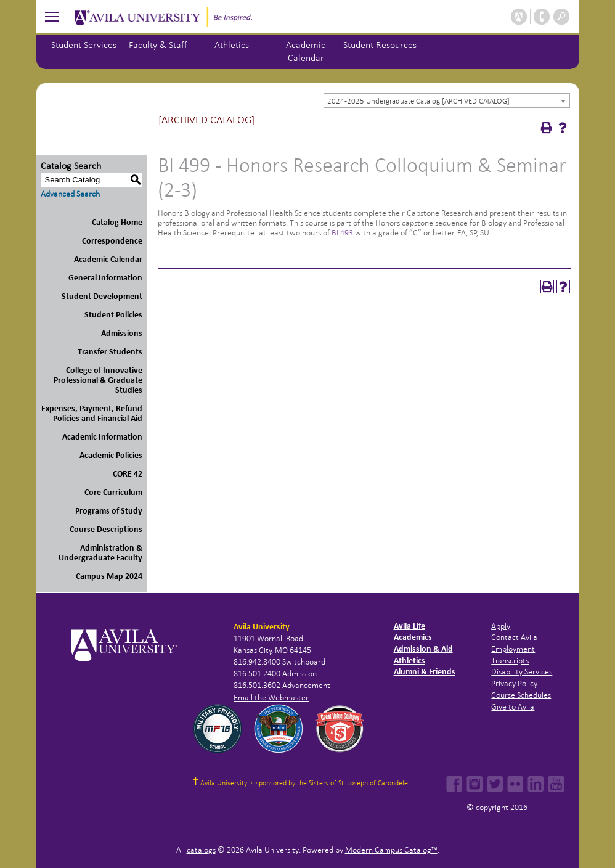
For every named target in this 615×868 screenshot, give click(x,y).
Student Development (102, 296)
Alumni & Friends (425, 672)
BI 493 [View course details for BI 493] (342, 233)
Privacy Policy (514, 683)
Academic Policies (111, 455)
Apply (501, 626)
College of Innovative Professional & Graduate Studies (98, 380)
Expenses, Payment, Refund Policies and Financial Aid (92, 413)
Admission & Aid (423, 649)
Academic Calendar (108, 259)
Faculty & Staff (158, 45)
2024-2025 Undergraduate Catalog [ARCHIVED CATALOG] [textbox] (418, 101)
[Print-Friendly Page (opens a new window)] (547, 128)
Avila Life (409, 626)
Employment (513, 649)
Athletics (232, 45)
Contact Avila (514, 637)
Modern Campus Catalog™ (391, 850)
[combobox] (447, 100)
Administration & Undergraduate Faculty (100, 553)
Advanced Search (70, 194)
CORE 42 (128, 474)
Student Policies (113, 315)
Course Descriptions (106, 529)
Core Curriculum (113, 492)
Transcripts (510, 661)
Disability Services (522, 672)
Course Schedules (521, 695)
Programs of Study (109, 511)
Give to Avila (513, 707)
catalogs (201, 850)
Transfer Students (110, 352)
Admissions (122, 333)
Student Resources (380, 45)
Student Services (84, 45)
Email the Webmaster (271, 698)
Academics (413, 637)
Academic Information (102, 437)
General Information (105, 278)
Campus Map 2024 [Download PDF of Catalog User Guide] (109, 576)
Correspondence (112, 241)
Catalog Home (117, 222)
